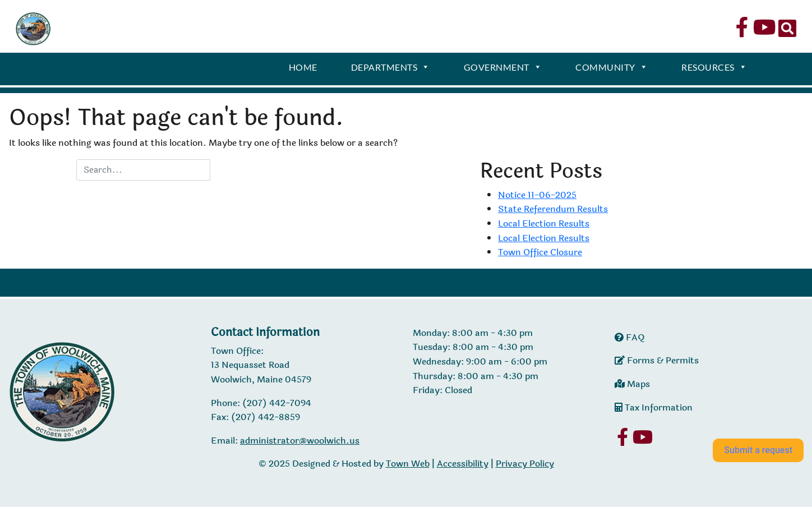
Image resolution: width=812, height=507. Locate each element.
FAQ (630, 337)
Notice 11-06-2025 (537, 195)
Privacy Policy (525, 464)
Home (303, 67)
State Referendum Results (553, 209)
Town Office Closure (540, 252)
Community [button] (612, 68)
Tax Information (654, 407)
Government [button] (503, 68)
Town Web (408, 464)
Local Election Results (544, 223)
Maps (632, 384)
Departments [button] (391, 68)
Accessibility (463, 464)
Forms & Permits (657, 360)
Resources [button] (714, 68)
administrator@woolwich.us (300, 441)
